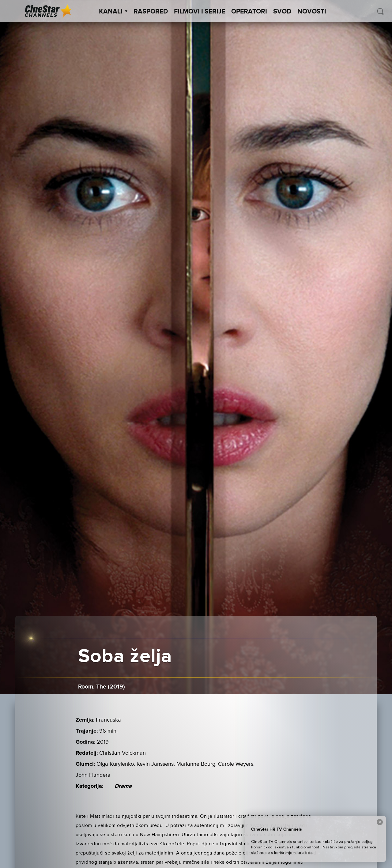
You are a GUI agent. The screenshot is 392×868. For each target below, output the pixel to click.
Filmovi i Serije (200, 12)
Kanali (113, 12)
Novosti (312, 12)
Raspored (151, 12)
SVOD (282, 12)
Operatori (249, 12)
